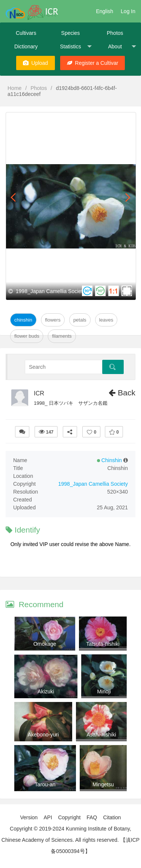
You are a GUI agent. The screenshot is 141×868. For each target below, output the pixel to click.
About (122, 47)
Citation (112, 817)
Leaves (106, 320)
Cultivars (26, 33)
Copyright (69, 817)
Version (29, 817)
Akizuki (46, 691)
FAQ (92, 817)
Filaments (62, 336)
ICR (39, 393)
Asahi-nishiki (101, 735)
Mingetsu (103, 784)
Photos (115, 33)
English (105, 11)
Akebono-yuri (43, 735)
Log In (128, 11)
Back (122, 393)
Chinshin (23, 320)
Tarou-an (45, 784)
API (48, 817)
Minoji (104, 691)
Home (14, 88)
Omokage (45, 644)
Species (71, 33)
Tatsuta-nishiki (103, 644)
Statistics (76, 47)
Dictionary (26, 46)
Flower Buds (27, 336)
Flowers (53, 320)
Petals (80, 320)
